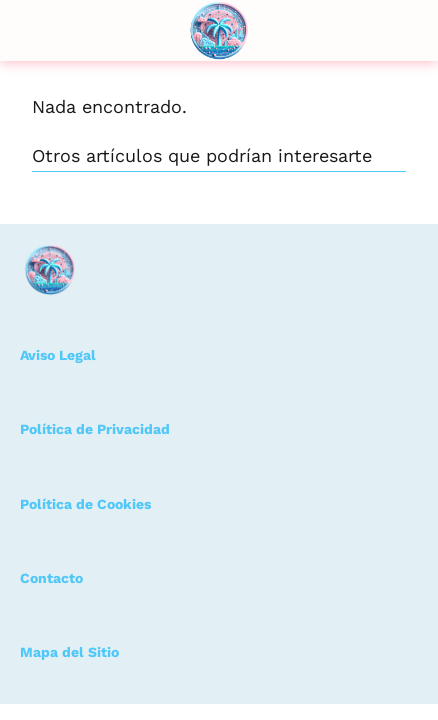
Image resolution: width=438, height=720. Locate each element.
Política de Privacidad (95, 429)
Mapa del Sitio (69, 652)
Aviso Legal (58, 355)
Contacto (51, 578)
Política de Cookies (85, 504)
